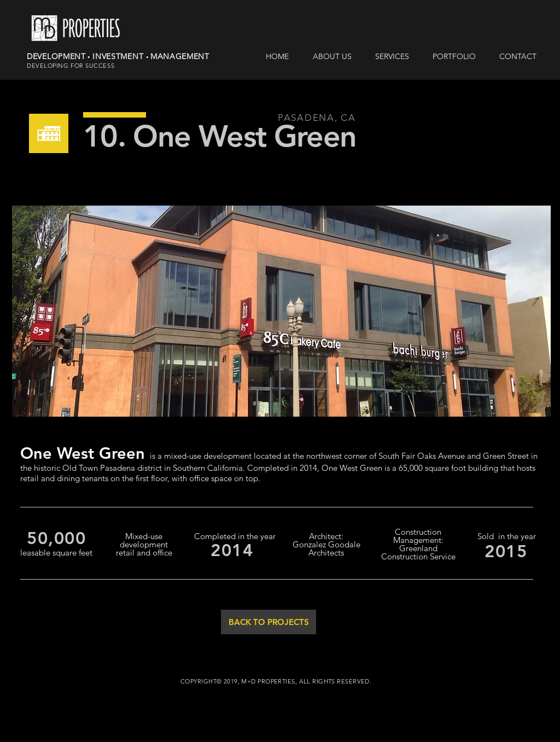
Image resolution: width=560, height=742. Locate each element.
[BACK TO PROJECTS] (269, 622)
